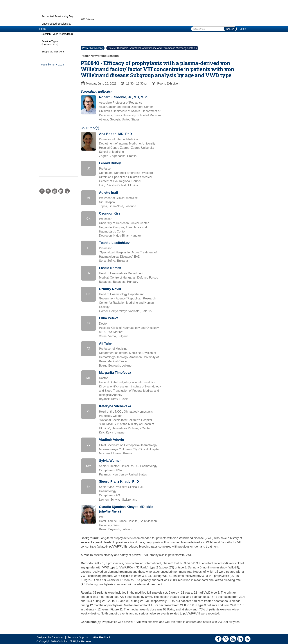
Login (243, 29)
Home (43, 29)
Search (230, 29)
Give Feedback (102, 637)
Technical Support (78, 637)
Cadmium (57, 637)
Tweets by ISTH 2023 (52, 65)
